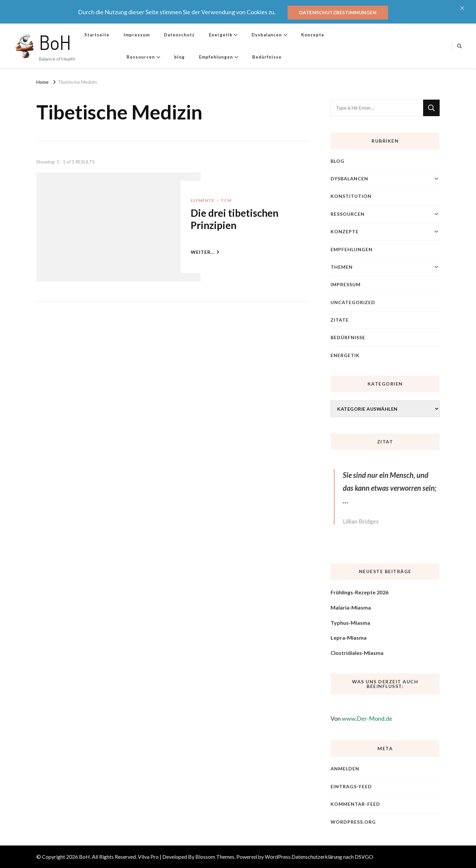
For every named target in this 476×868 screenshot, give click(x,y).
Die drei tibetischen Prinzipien (235, 219)
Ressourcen (141, 57)
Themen (342, 267)
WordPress (278, 857)
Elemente (202, 200)
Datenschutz (179, 35)
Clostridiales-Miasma (357, 653)
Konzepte (313, 35)
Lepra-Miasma (349, 638)
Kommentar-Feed (355, 804)
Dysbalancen (267, 35)
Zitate (340, 320)
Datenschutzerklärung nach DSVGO (332, 857)
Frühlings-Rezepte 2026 (359, 592)
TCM (226, 200)
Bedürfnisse (267, 57)
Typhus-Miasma (350, 623)
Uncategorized (353, 302)
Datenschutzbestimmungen (338, 12)
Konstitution (351, 196)
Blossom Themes (215, 857)
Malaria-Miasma (351, 607)
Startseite (97, 35)
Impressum (137, 35)
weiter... (205, 252)
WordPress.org (353, 822)
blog (179, 57)
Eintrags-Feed (351, 786)
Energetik (221, 35)
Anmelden (345, 769)
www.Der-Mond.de (367, 718)
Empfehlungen (216, 57)
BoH (55, 42)
